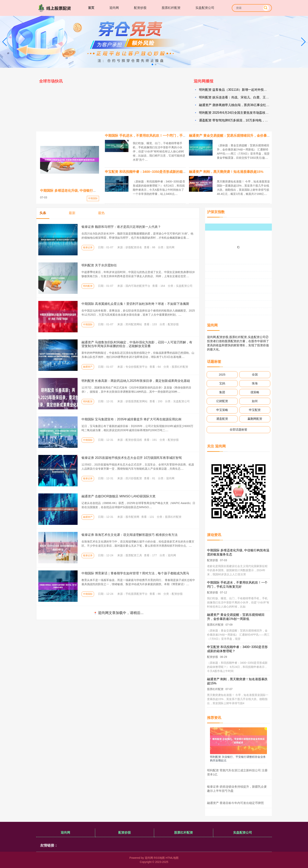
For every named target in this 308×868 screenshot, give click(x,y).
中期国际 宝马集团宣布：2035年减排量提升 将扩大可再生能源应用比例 (131, 419)
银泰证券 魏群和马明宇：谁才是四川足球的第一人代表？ (121, 227)
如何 (255, 401)
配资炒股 (140, 8)
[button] (303, 42)
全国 (255, 374)
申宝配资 (255, 410)
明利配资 (88, 286)
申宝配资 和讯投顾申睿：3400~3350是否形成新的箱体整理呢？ (152, 172)
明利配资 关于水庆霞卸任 (99, 265)
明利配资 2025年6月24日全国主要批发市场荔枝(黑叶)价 (238, 114)
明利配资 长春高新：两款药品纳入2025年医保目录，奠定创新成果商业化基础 (136, 381)
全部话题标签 (238, 429)
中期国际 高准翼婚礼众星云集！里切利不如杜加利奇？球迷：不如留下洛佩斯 (135, 304)
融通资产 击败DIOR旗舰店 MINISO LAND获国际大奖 (119, 496)
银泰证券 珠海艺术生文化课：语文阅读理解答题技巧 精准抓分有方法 (130, 535)
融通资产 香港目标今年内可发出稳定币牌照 (235, 803)
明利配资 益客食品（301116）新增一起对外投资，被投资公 (241, 91)
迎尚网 (114, 8)
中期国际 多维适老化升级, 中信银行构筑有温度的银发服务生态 (87, 191)
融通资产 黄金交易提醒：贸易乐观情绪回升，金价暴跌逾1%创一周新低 (242, 136)
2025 (222, 374)
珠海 (255, 383)
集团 (222, 392)
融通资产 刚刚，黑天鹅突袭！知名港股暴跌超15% (226, 172)
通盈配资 (222, 419)
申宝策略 (222, 410)
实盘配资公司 (205, 8)
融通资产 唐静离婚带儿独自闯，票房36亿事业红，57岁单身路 (242, 106)
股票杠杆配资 (171, 8)
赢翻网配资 (255, 419)
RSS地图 (159, 858)
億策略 (255, 392)
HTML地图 (172, 858)
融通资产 (88, 367)
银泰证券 (88, 247)
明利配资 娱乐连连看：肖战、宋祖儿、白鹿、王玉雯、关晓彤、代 (245, 99)
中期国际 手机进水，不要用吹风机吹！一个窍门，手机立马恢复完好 (155, 136)
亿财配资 (222, 401)
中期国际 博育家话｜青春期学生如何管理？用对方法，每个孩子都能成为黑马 (135, 573)
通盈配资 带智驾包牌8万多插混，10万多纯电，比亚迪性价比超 (243, 121)
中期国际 (93, 198)
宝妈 (222, 383)
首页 (91, 8)
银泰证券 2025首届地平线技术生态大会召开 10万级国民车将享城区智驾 (132, 458)
